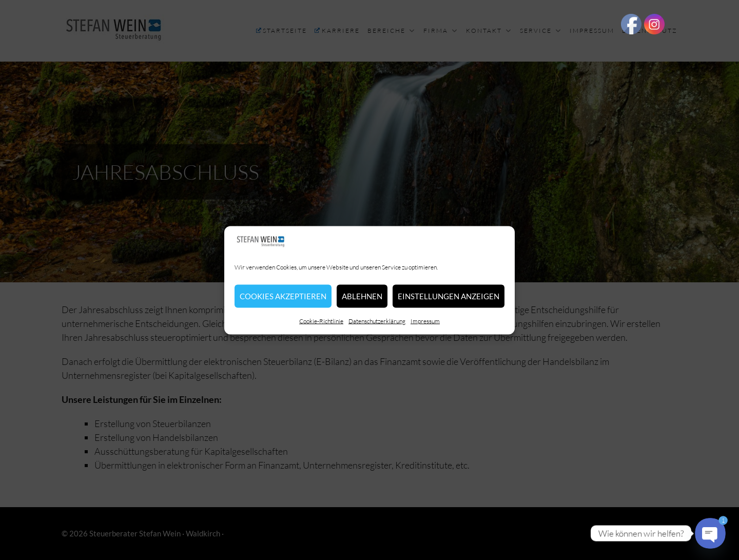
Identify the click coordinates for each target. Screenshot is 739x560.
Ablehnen (362, 296)
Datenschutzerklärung (377, 321)
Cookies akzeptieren (283, 296)
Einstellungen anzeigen (449, 296)
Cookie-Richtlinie (321, 321)
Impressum (425, 321)
